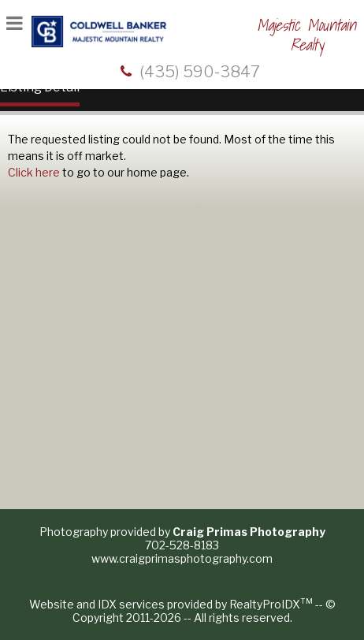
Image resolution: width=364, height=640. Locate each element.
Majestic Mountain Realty (306, 35)
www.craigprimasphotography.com (182, 558)
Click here (34, 172)
